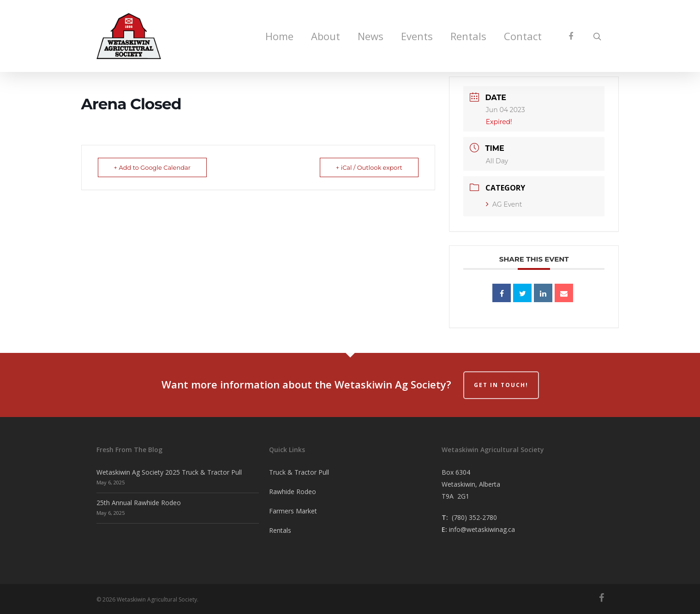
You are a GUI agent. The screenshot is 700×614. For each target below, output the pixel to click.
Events (417, 36)
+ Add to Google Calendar (152, 167)
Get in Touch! (501, 385)
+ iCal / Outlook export (369, 167)
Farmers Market (293, 511)
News (371, 36)
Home (279, 36)
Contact (523, 36)
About (326, 36)
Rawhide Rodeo (293, 492)
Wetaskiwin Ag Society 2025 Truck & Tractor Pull (169, 472)
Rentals (468, 36)
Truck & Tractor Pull (299, 472)
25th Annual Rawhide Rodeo (139, 503)
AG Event (504, 204)
